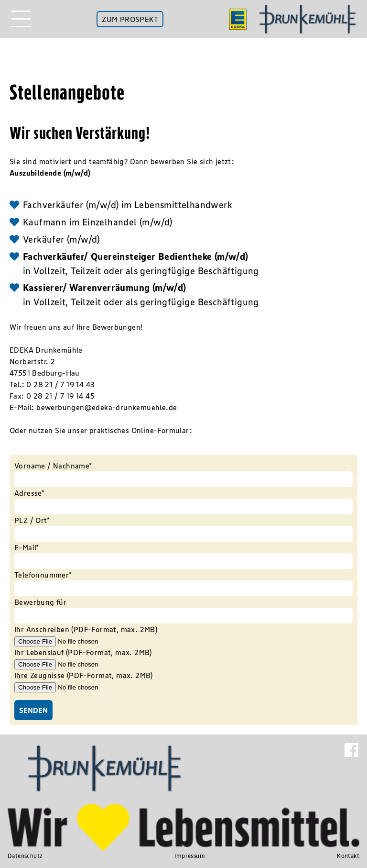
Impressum (190, 856)
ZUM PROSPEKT (130, 19)
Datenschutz (25, 856)
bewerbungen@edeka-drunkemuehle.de (107, 407)
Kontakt (348, 856)
